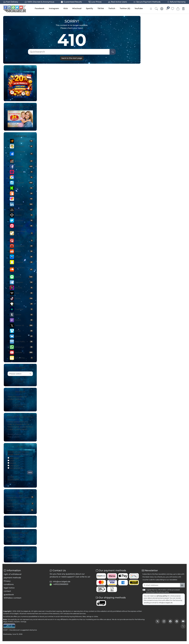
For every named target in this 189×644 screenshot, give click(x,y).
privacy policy (162, 596)
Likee (24, 199)
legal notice (9, 588)
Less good (13, 466)
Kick (66, 8)
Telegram (24, 282)
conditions (9, 584)
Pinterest (24, 226)
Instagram (54, 8)
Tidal (24, 293)
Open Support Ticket (16, 537)
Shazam (24, 257)
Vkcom (24, 336)
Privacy (7, 581)
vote (30, 472)
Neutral (12, 463)
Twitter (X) (125, 8)
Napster (24, 215)
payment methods (12, 578)
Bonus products (14, 434)
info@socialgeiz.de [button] (62, 582)
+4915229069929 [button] (60, 584)
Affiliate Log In (13, 524)
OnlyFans (24, 220)
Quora (24, 241)
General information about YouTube (20, 505)
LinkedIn (24, 204)
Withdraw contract (12, 598)
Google (24, 177)
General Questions (20, 510)
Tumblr (24, 315)
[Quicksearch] (69, 52)
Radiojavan (24, 246)
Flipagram (24, 172)
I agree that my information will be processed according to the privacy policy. (163, 591)
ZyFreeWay (24, 358)
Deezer (24, 161)
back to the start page (72, 58)
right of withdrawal (13, 574)
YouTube (139, 8)
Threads (24, 288)
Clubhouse (24, 146)
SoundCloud (24, 269)
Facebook (40, 8)
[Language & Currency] (162, 9)
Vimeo (24, 331)
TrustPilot (24, 309)
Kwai (24, 193)
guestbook (9, 595)
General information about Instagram (20, 498)
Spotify (89, 8)
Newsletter (12, 558)
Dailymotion (24, 154)
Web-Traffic (24, 342)
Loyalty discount (15, 555)
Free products (14, 437)
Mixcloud (77, 8)
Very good (13, 458)
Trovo (24, 304)
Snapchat (24, 262)
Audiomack (24, 141)
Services (83, 614)
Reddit (24, 251)
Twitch (112, 8)
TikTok (101, 8)
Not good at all (15, 468)
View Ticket (12, 541)
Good (11, 461)
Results (25, 454)
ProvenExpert (24, 233)
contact (7, 591)
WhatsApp (24, 347)
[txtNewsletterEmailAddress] (161, 585)
